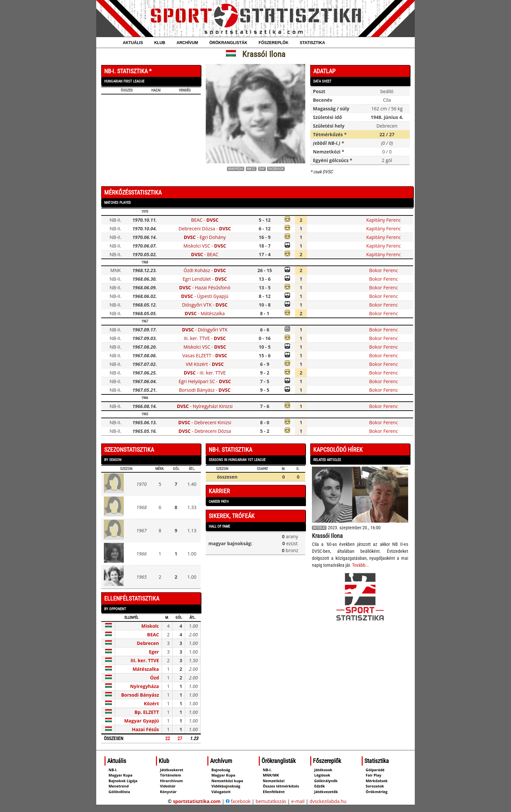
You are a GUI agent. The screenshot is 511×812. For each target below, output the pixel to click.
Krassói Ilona (327, 536)
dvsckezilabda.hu (328, 801)
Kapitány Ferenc (384, 220)
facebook (238, 801)
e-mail (298, 801)
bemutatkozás (271, 801)
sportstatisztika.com (197, 801)
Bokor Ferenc (384, 270)
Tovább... (361, 565)
